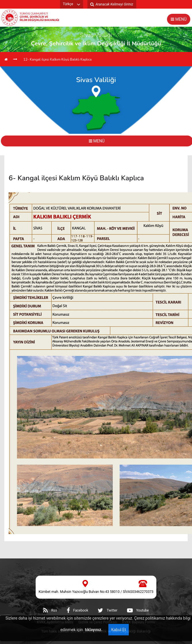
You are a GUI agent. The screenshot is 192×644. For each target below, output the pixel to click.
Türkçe (68, 4)
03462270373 (143, 592)
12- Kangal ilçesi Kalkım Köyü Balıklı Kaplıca (57, 59)
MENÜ (179, 19)
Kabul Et (119, 630)
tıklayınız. (93, 630)
